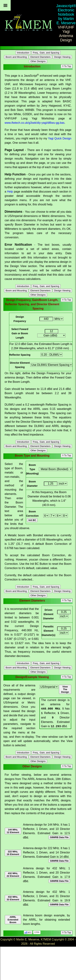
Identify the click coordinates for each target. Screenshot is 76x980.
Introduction (23, 53)
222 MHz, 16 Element (13, 853)
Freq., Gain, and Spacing (46, 53)
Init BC (32, 520)
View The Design (65, 689)
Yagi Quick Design (60, 138)
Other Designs (38, 61)
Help (10, 192)
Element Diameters (40, 57)
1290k (37, 932)
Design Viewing (62, 57)
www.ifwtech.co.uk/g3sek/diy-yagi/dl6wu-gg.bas (35, 123)
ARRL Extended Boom (13, 920)
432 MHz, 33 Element (13, 898)
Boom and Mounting (16, 57)
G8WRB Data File (59, 837)
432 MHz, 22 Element (13, 875)
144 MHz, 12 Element (13, 831)
